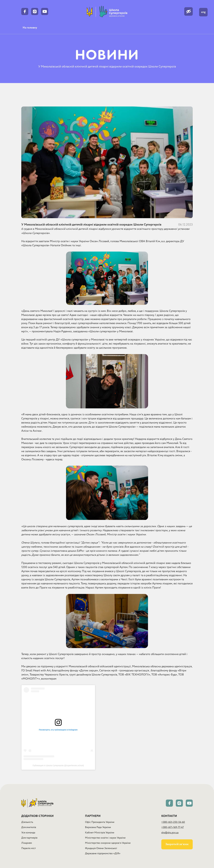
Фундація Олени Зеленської (101, 848)
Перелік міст (29, 848)
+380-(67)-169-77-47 (173, 827)
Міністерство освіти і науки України (105, 838)
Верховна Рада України (98, 827)
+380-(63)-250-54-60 (173, 822)
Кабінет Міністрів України (100, 833)
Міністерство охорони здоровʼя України (108, 843)
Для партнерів (29, 838)
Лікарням (27, 843)
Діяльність (27, 822)
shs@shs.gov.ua (170, 833)
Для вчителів (29, 827)
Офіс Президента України (100, 822)
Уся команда (28, 833)
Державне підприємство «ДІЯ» (103, 853)
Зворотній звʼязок (177, 844)
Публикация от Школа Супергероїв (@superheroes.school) (58, 765)
